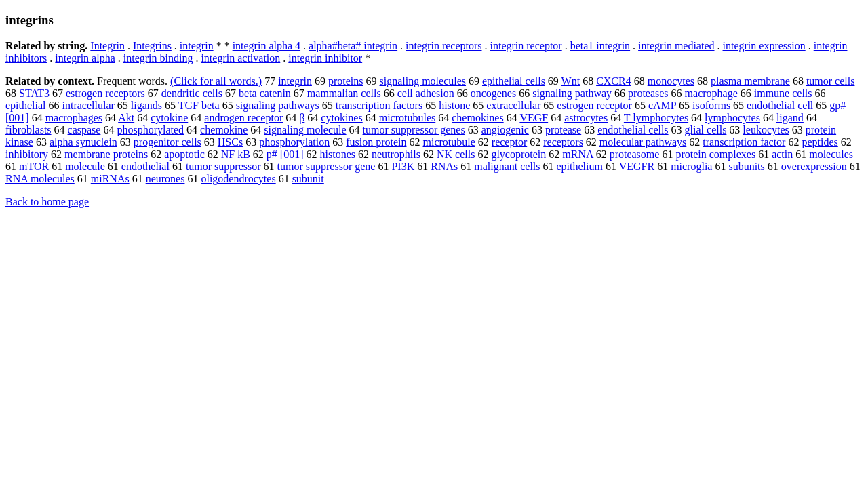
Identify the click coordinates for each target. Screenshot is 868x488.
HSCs (230, 142)
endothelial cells (633, 130)
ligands (146, 105)
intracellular (88, 105)
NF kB (236, 154)
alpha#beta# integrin (353, 46)
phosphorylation (294, 142)
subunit (308, 179)
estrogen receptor (594, 105)
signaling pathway (572, 93)
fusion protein (376, 142)
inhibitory (27, 154)
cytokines (341, 118)
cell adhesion (426, 93)
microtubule (449, 142)
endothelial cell (780, 105)
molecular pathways (643, 142)
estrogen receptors (105, 93)
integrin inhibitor (325, 58)
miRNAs (110, 179)
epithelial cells (514, 81)
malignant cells (507, 166)
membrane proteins (106, 154)
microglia (691, 166)
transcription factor (744, 142)
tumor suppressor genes (414, 130)
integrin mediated (676, 46)
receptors (563, 142)
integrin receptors (443, 46)
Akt (126, 118)
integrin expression (764, 46)
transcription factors (379, 105)
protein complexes (715, 154)
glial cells (706, 130)
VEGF (534, 118)
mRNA (577, 154)
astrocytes (586, 118)
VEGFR (637, 166)
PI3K (403, 166)
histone (454, 105)
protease (563, 130)
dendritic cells (192, 93)
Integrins (152, 46)
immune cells (783, 93)
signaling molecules (422, 81)
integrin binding (158, 58)
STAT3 (34, 93)
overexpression (814, 166)
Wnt (571, 81)
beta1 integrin (600, 46)
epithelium (580, 166)
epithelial (26, 105)
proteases (648, 93)
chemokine (224, 130)
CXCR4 (614, 81)
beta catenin (265, 93)
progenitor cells (167, 142)
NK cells (456, 154)
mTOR (34, 166)
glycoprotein (518, 154)
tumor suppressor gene (327, 166)
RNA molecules (40, 179)
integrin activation (240, 58)
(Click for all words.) (216, 81)
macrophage (711, 93)
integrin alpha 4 (267, 46)
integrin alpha (85, 58)
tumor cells (831, 81)
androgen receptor (243, 118)
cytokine (169, 118)
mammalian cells (344, 93)
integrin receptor (526, 46)
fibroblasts (28, 130)
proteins (346, 81)
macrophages (74, 118)
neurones (165, 179)
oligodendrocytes (238, 179)
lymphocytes (732, 118)
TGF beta (199, 105)
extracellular (513, 105)
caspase (84, 130)
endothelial (145, 166)
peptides (820, 142)
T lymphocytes (656, 118)
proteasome (635, 154)
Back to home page (47, 202)
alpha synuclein (83, 142)
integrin (197, 46)
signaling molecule (305, 130)
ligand (790, 118)
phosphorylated (150, 130)
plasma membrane (750, 81)
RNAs (444, 166)
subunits (746, 166)
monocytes (671, 81)
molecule (85, 166)
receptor (509, 142)
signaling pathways (278, 105)
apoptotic (184, 154)
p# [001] (285, 154)
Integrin (107, 46)
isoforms (711, 105)
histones (338, 154)
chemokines (477, 118)
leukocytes (766, 130)
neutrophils (396, 154)
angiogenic (505, 130)
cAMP (662, 105)
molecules (831, 154)
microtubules (408, 118)
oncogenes (494, 93)
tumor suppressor (223, 166)
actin (782, 154)
